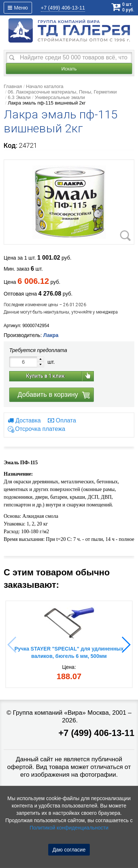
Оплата (62, 420)
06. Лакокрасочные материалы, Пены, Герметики (62, 92)
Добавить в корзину (48, 395)
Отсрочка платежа (40, 429)
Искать (69, 69)
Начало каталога (45, 86)
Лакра (51, 335)
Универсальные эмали (60, 97)
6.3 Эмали (19, 97)
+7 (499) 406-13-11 (96, 733)
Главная (13, 86)
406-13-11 (63, 8)
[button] (126, 645)
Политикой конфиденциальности (69, 828)
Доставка (24, 420)
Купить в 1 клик (45, 376)
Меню (18, 8)
